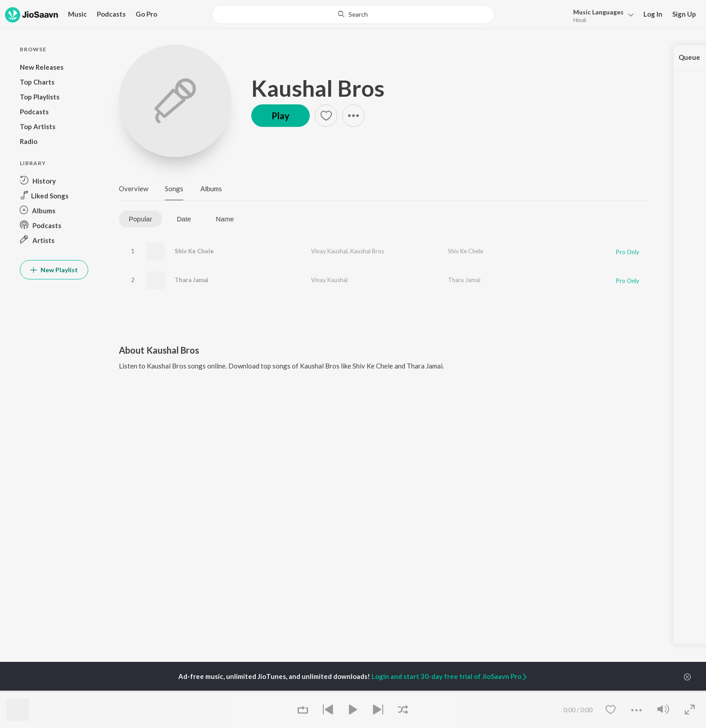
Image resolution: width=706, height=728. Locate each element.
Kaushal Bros (318, 88)
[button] (601, 15)
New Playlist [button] (54, 270)
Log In (653, 14)
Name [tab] (225, 219)
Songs (174, 189)
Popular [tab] (140, 219)
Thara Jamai (192, 280)
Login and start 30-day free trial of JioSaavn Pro (450, 676)
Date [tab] (184, 219)
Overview (134, 189)
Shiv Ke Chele (194, 251)
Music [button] (77, 14)
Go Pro (146, 14)
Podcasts (111, 14)
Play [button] (281, 116)
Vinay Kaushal (329, 251)
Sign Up (684, 14)
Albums (211, 189)
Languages (598, 12)
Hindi (580, 20)
